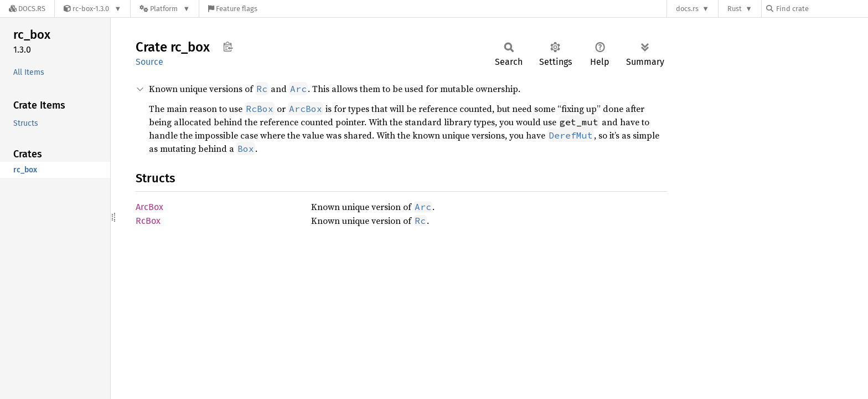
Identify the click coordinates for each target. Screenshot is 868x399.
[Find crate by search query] (821, 9)
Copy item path (228, 47)
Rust (735, 9)
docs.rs (687, 9)
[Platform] (165, 9)
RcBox (148, 221)
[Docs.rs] (27, 9)
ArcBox (149, 207)
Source (149, 62)
